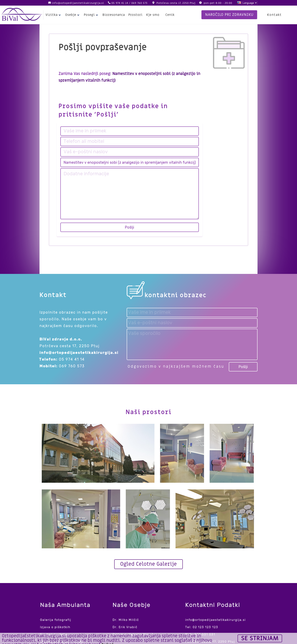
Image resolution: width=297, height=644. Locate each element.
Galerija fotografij (56, 620)
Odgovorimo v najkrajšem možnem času (176, 367)
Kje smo (151, 15)
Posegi (91, 15)
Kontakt (275, 15)
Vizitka (53, 15)
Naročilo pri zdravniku (229, 15)
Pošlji (129, 227)
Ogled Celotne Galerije (148, 564)
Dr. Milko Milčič (126, 620)
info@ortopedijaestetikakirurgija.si (78, 3)
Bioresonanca (113, 15)
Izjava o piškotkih (55, 627)
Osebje (72, 15)
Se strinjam (260, 638)
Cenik (168, 15)
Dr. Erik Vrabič (125, 627)
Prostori (134, 15)
